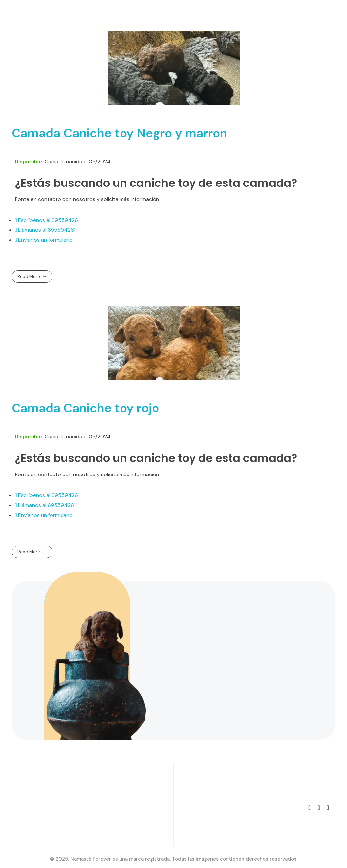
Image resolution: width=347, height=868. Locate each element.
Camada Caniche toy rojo (85, 408)
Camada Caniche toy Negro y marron (119, 133)
